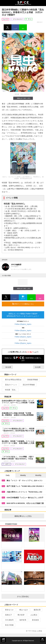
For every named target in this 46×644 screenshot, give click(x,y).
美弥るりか (8, 610)
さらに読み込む (30, 596)
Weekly (23, 475)
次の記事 (39, 367)
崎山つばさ (23, 610)
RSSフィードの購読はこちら (27, 304)
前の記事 (7, 367)
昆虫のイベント (10, 385)
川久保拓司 (8, 620)
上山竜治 (33, 615)
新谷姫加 (34, 620)
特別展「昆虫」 (10, 390)
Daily (8, 475)
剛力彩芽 (20, 615)
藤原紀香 (36, 610)
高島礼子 (7, 615)
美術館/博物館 (32, 380)
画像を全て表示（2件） (23, 98)
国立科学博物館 (28, 385)
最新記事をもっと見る (28, 516)
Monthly (38, 475)
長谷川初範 (8, 625)
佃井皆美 (22, 620)
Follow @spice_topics (23, 324)
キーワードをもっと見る (35, 631)
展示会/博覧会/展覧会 (12, 380)
